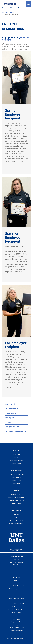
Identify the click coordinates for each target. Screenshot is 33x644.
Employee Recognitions (13, 427)
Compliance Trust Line (17, 583)
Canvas (4, 8)
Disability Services (16, 480)
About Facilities (11, 404)
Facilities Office (17, 503)
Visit (15, 8)
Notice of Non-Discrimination (17, 565)
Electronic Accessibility (16, 562)
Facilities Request (12, 409)
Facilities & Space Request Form (16, 431)
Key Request (9, 418)
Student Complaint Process (16, 589)
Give (20, 8)
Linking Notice (16, 619)
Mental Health (17, 483)
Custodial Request (12, 413)
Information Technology (16, 495)
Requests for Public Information (16, 586)
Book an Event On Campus (16, 500)
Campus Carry (17, 577)
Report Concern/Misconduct (17, 474)
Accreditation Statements (17, 598)
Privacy (17, 568)
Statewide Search (16, 613)
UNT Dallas (5, 12)
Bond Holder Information (16, 601)
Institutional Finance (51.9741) (17, 604)
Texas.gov (17, 625)
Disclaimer (17, 559)
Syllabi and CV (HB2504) (17, 460)
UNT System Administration (17, 523)
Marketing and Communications (17, 497)
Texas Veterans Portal (17, 631)
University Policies (16, 463)
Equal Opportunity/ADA (17, 556)
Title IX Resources (16, 477)
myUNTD (10, 8)
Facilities (13, 12)
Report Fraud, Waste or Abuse (17, 610)
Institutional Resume (17, 607)
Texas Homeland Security (16, 628)
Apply (24, 8)
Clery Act (16, 580)
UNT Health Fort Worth (17, 520)
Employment (16, 454)
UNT (16, 518)
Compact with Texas (16, 622)
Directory (8, 422)
